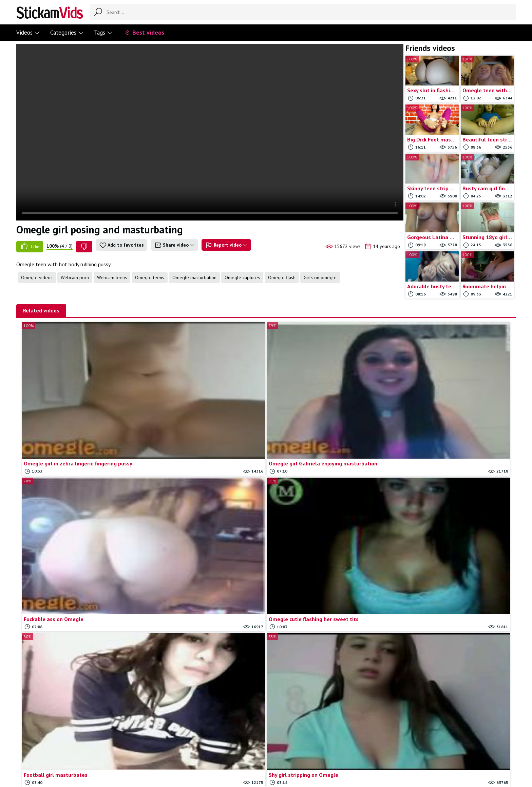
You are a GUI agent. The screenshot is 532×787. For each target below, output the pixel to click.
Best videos (144, 32)
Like (30, 247)
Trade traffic (284, 754)
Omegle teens (150, 277)
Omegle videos (37, 277)
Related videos (41, 310)
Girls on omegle (320, 277)
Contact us (220, 754)
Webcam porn (75, 277)
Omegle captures (242, 277)
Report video (226, 245)
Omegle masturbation (194, 277)
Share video (174, 245)
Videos (28, 33)
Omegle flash (282, 277)
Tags (103, 33)
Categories (67, 33)
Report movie (251, 754)
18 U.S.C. (313, 754)
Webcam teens (112, 277)
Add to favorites (121, 245)
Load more (266, 708)
